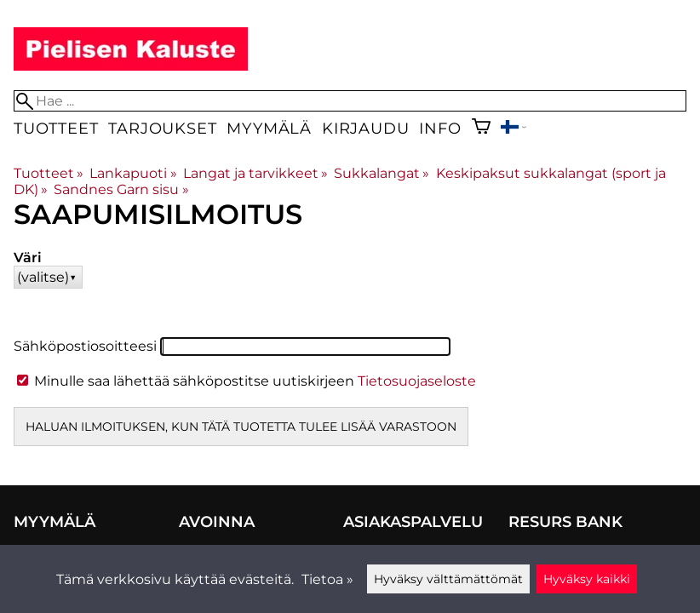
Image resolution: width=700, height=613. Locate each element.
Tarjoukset (162, 128)
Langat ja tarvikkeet (255, 173)
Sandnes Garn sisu (121, 189)
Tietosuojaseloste (417, 381)
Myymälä (269, 128)
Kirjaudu (365, 128)
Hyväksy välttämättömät (448, 579)
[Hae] (350, 101)
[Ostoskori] (481, 128)
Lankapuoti (133, 173)
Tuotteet (56, 128)
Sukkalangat (382, 173)
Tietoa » (327, 579)
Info (440, 128)
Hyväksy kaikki (587, 579)
